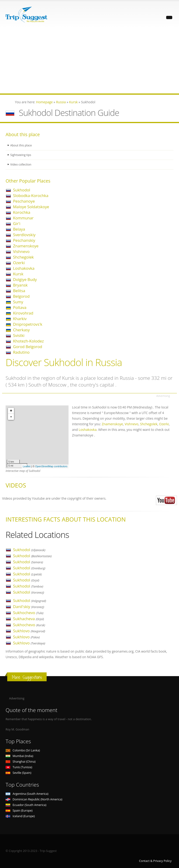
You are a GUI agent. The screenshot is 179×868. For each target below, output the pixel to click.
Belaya (19, 229)
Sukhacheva (28, 619)
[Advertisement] (89, 61)
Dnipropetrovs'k (28, 324)
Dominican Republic (34, 799)
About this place (21, 145)
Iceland (20, 816)
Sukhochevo (28, 613)
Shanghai (21, 762)
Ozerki (19, 263)
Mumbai (19, 756)
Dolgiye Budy (25, 279)
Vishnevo (21, 251)
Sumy (18, 302)
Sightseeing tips (21, 155)
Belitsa (19, 291)
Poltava (20, 307)
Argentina (27, 794)
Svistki (19, 335)
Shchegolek (23, 257)
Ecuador (26, 805)
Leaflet (27, 466)
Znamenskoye (26, 246)
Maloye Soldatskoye (31, 207)
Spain (19, 811)
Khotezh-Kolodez (28, 341)
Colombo (23, 750)
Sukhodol (22, 190)
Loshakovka (24, 268)
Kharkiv (20, 319)
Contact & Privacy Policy (155, 861)
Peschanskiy (24, 240)
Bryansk (20, 285)
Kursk (18, 274)
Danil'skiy (29, 607)
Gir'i (17, 223)
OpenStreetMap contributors (51, 466)
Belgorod (21, 296)
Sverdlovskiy (24, 235)
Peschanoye (24, 201)
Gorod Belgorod (28, 347)
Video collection (21, 164)
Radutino (21, 352)
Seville (18, 773)
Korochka (22, 212)
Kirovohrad (23, 313)
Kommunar (23, 218)
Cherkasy (21, 330)
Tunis (19, 767)
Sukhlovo (29, 631)
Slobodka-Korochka (31, 195)
